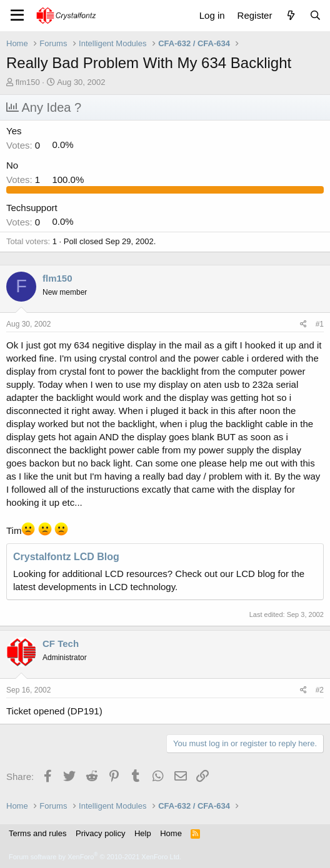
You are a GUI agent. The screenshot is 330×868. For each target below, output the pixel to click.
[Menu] (17, 16)
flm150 (28, 82)
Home (171, 833)
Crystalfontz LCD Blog (66, 557)
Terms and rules (37, 833)
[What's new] (290, 15)
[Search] (315, 15)
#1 (320, 324)
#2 (320, 690)
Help (143, 833)
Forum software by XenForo (95, 857)
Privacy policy (100, 833)
